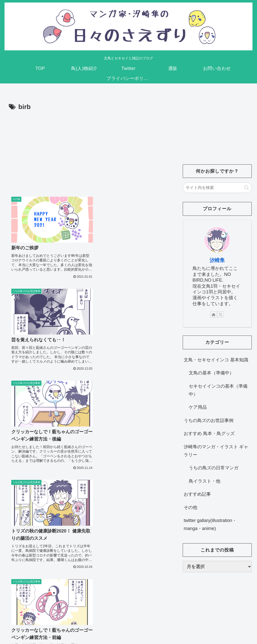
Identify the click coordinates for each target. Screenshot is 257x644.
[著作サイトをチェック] (214, 314)
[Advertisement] (88, 150)
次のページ (88, 571)
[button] (247, 188)
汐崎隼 (217, 260)
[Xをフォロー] (221, 314)
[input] (217, 188)
